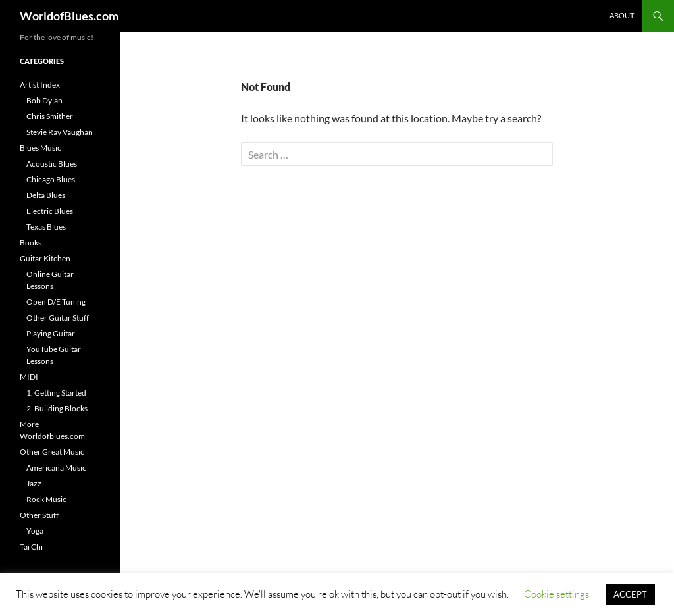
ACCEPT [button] (630, 594)
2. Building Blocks (57, 408)
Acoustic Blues (52, 164)
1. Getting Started (56, 393)
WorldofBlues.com (69, 16)
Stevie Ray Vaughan (60, 132)
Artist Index (40, 85)
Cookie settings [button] (557, 594)
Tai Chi (31, 547)
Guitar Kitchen (45, 258)
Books (31, 243)
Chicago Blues (51, 179)
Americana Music (56, 468)
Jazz (34, 483)
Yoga (35, 531)
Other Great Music (52, 452)
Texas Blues (46, 227)
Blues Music (40, 148)
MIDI (29, 377)
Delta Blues (46, 195)
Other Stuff (39, 515)
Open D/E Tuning (56, 302)
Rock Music (46, 499)
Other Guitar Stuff (58, 318)
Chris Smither (50, 116)
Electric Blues (50, 211)
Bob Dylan (44, 100)
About (622, 15)
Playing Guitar (51, 333)
